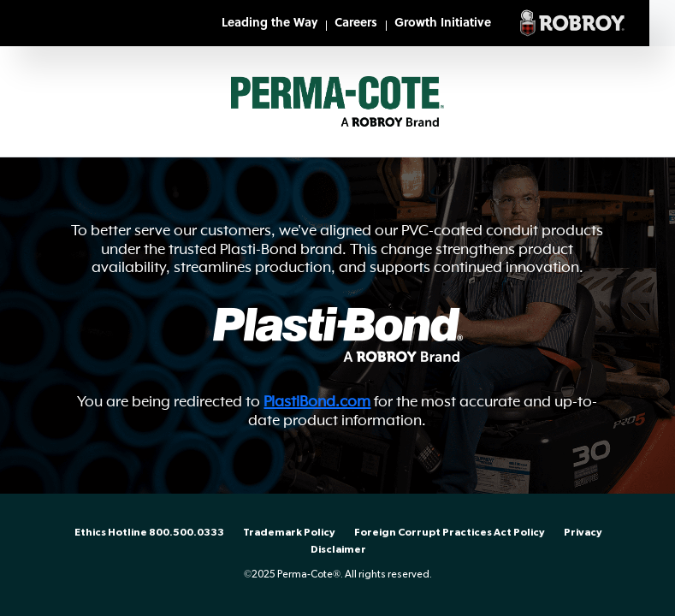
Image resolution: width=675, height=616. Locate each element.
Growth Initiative (443, 24)
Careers (356, 24)
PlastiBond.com (317, 401)
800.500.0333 (187, 533)
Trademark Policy (289, 533)
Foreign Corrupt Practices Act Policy (450, 533)
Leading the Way (269, 24)
